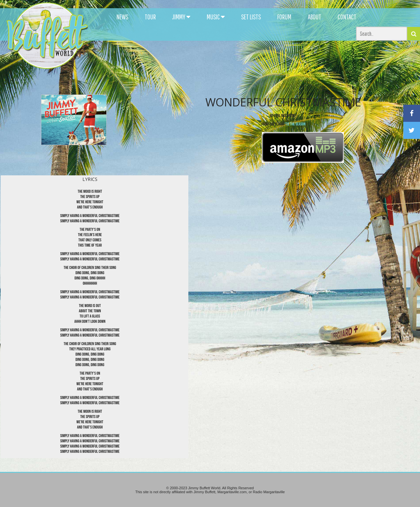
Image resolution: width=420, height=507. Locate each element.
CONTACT (347, 17)
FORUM (284, 17)
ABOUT (315, 17)
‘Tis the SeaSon (295, 124)
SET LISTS (251, 17)
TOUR (150, 17)
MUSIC (216, 17)
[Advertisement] (257, 59)
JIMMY (181, 17)
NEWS (122, 17)
